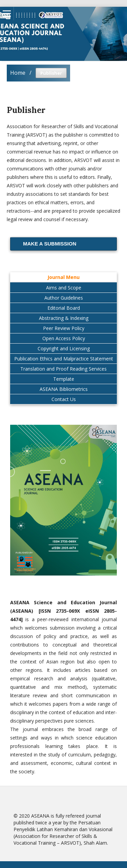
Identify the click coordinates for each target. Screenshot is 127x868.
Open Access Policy (64, 338)
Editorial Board (64, 308)
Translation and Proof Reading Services (63, 369)
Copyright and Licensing (64, 348)
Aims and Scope (64, 288)
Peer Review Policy (64, 328)
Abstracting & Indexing (64, 318)
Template (64, 379)
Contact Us (64, 399)
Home (18, 73)
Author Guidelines (64, 298)
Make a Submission (50, 244)
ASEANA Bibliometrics (64, 389)
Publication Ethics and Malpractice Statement (64, 359)
